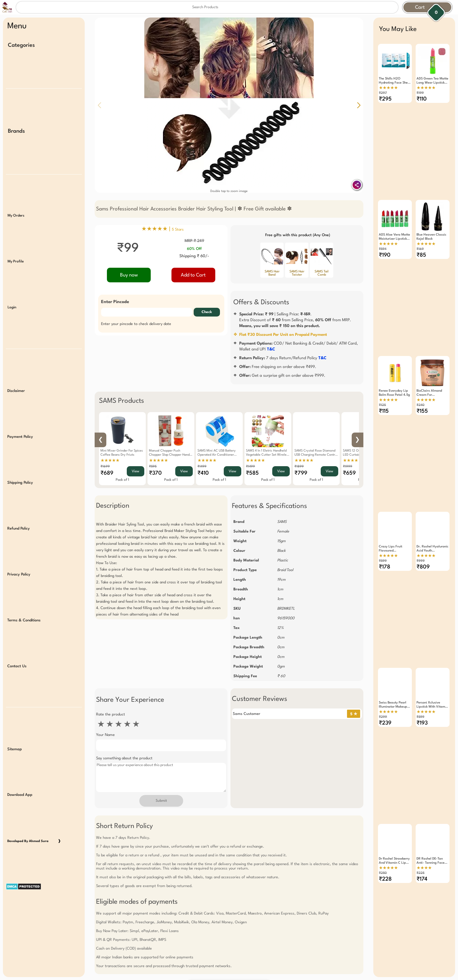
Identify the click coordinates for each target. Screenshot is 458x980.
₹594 (383, 242)
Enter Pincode (115, 302)
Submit (161, 801)
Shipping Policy (20, 461)
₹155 (422, 396)
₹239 (385, 693)
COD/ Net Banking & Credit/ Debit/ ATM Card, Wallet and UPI (299, 346)
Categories (21, 45)
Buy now (129, 275)
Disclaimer (16, 374)
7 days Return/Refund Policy (283, 358)
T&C (271, 349)
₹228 (385, 841)
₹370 (155, 473)
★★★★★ (110, 461)
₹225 (420, 835)
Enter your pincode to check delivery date (136, 324)
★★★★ (424, 830)
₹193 (422, 693)
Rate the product (111, 714)
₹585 (252, 473)
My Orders (16, 207)
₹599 (383, 539)
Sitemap (15, 714)
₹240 (420, 390)
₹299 (383, 687)
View (136, 471)
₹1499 (202, 467)
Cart (420, 7)
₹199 (420, 93)
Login (12, 294)
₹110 (422, 99)
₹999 (421, 539)
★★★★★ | (163, 229)
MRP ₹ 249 (194, 241)
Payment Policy (20, 417)
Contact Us (17, 636)
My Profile (16, 251)
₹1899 (299, 467)
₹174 (422, 841)
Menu (17, 26)
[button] (359, 105)
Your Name (105, 735)
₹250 (383, 835)
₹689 (107, 473)
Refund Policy (19, 505)
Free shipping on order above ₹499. (278, 367)
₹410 (203, 473)
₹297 (383, 93)
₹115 (384, 396)
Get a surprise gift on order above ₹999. (282, 376)
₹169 (420, 242)
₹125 (382, 390)
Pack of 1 (122, 480)
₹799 (301, 473)
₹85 (421, 248)
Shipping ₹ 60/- (194, 256)
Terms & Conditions (24, 592)
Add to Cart (193, 275)
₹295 (385, 99)
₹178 (385, 545)
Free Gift (200, 942)
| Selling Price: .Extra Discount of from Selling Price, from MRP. (295, 320)
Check (207, 312)
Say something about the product (124, 758)
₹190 (385, 248)
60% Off (194, 249)
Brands (16, 127)
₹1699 (105, 467)
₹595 (153, 467)
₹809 (423, 545)
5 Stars (178, 230)
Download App (20, 758)
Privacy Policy (19, 548)
